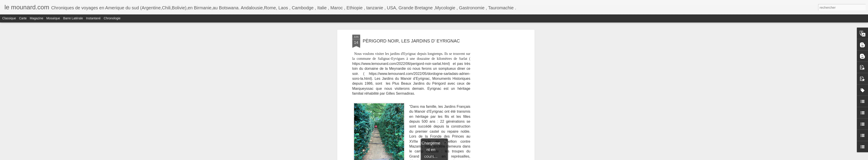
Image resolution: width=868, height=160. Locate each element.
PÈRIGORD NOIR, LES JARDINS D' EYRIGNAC (411, 41)
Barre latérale (73, 18)
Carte (23, 18)
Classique (9, 18)
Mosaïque (53, 18)
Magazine (37, 18)
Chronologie (112, 18)
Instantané (93, 18)
